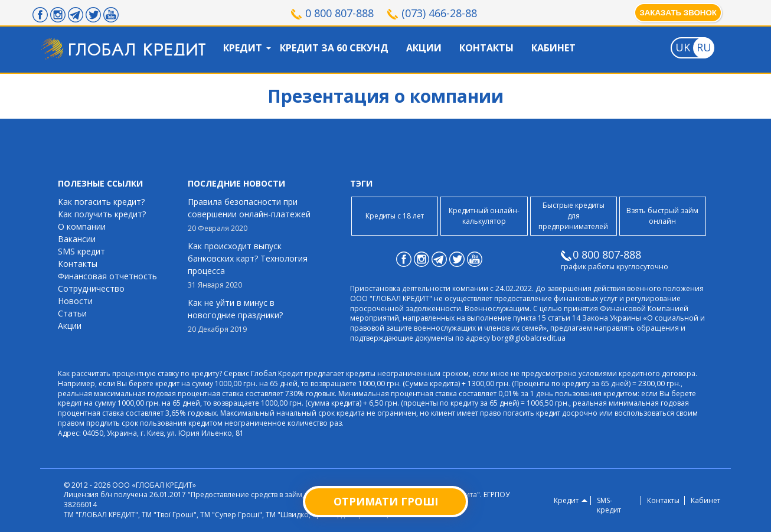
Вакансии (77, 239)
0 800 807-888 (339, 13)
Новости (75, 301)
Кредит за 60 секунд (334, 48)
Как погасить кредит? (101, 202)
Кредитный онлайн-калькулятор (484, 216)
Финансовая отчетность (107, 276)
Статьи (72, 313)
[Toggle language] (682, 48)
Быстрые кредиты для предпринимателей (573, 216)
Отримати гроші (386, 501)
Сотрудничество (91, 288)
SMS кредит (81, 251)
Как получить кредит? (102, 214)
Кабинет (553, 48)
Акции (424, 48)
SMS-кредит (609, 506)
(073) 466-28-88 (439, 13)
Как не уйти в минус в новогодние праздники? (253, 316)
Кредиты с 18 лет (395, 216)
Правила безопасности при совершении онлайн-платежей (253, 215)
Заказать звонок (678, 13)
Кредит (243, 48)
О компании (82, 226)
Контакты (486, 48)
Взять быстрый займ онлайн (662, 216)
